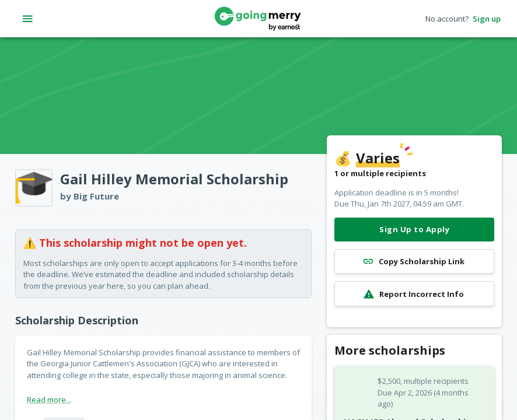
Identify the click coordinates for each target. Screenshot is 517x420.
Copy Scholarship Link (414, 262)
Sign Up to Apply (414, 230)
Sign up (487, 19)
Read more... (49, 400)
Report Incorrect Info (414, 294)
